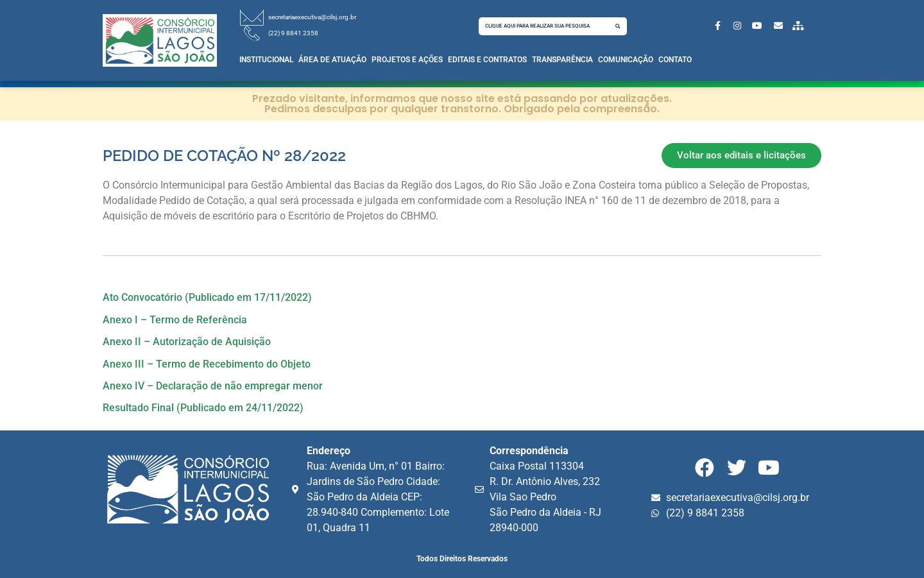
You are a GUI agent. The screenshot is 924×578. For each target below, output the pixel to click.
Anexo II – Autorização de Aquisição (187, 342)
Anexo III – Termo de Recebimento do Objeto (207, 364)
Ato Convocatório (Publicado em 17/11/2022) (207, 297)
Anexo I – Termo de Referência (175, 320)
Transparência (562, 60)
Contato (675, 60)
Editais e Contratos (487, 60)
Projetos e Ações (407, 60)
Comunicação (626, 60)
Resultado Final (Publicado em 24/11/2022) (203, 408)
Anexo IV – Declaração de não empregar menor (213, 386)
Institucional (266, 60)
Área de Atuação (332, 60)
